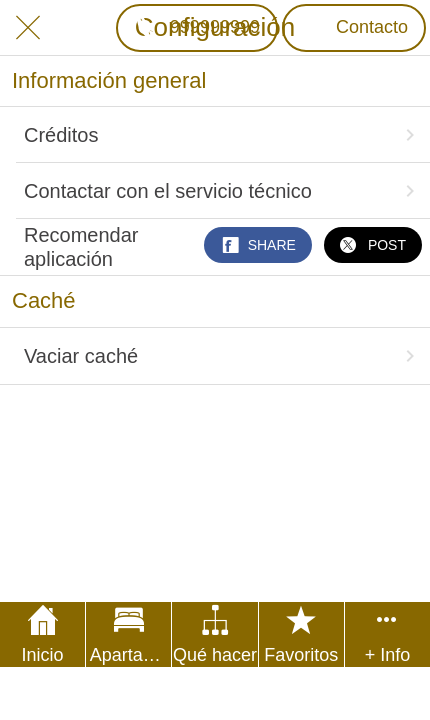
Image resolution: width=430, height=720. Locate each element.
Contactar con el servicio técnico (223, 191)
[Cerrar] (28, 28)
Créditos (223, 135)
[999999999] (197, 28)
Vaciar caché (223, 356)
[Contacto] (354, 28)
